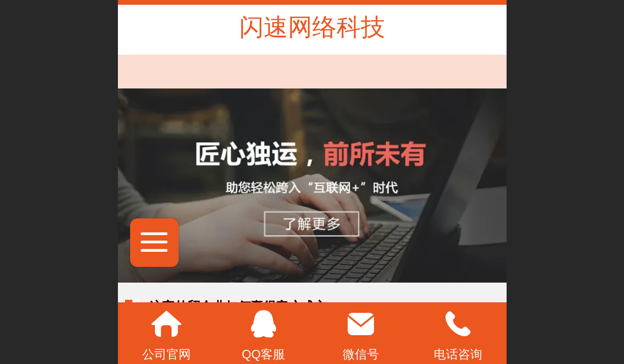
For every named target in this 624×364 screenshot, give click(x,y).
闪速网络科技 (312, 27)
